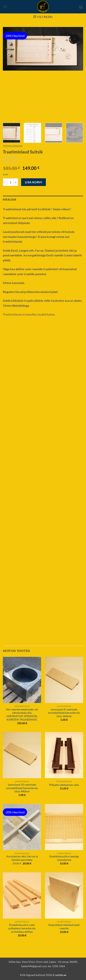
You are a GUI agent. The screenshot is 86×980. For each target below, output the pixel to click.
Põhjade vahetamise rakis (64, 785)
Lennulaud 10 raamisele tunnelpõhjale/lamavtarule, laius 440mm (22, 788)
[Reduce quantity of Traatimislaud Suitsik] (5, 182)
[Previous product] (14, 160)
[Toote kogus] (10, 182)
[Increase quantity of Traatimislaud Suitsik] (16, 182)
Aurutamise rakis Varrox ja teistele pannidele (22, 858)
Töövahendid (13, 146)
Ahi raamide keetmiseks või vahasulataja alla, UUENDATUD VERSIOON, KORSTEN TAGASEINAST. (22, 715)
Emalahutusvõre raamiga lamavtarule (64, 858)
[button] (5, 7)
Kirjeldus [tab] (10, 200)
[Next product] (6, 160)
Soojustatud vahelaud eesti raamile (64, 927)
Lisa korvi (34, 182)
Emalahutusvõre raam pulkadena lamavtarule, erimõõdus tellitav (22, 928)
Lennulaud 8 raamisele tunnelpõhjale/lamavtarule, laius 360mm (64, 713)
